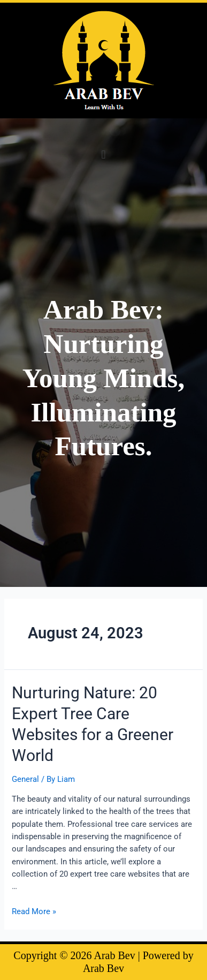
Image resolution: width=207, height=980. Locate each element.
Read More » (34, 911)
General (25, 779)
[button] (103, 154)
